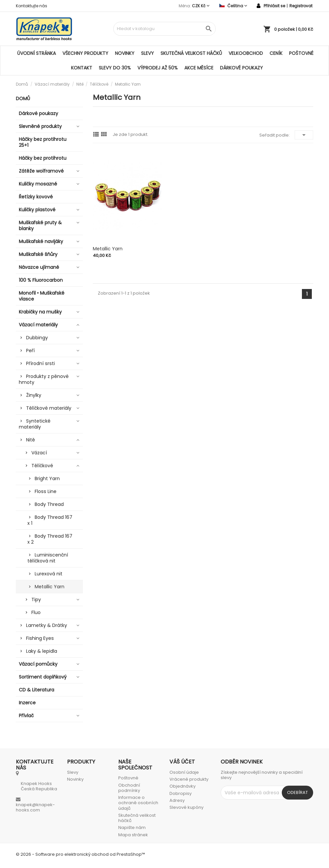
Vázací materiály (38, 325)
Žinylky (34, 395)
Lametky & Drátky (47, 625)
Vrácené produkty (189, 779)
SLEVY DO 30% (115, 68)
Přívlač (26, 716)
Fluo (36, 612)
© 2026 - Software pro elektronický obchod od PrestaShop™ (80, 854)
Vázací (39, 453)
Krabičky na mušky (40, 312)
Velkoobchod (246, 53)
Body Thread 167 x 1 (50, 520)
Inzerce (27, 703)
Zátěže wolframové (41, 171)
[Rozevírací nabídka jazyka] (233, 6)
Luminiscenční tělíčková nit (48, 558)
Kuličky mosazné (38, 184)
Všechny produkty (85, 53)
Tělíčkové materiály (49, 408)
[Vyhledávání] (164, 29)
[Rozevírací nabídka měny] (201, 6)
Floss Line (46, 491)
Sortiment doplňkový (43, 677)
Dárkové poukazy (241, 68)
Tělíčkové (42, 466)
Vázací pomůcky (38, 664)
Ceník (276, 53)
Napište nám (132, 827)
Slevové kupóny (186, 807)
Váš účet (182, 762)
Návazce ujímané (39, 267)
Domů (23, 99)
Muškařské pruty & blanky (40, 226)
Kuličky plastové (37, 210)
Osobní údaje (184, 772)
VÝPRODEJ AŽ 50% (158, 68)
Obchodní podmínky (129, 788)
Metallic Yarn (50, 587)
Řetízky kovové (36, 197)
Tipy (36, 599)
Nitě (31, 440)
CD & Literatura (37, 690)
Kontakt (82, 68)
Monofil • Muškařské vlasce (42, 296)
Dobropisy (181, 793)
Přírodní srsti (40, 363)
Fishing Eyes (40, 638)
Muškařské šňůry (38, 254)
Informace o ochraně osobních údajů (138, 803)
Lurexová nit (49, 574)
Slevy (147, 53)
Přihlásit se (274, 6)
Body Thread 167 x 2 (50, 539)
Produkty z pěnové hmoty (44, 379)
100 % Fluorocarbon (41, 280)
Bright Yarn (47, 478)
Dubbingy (37, 338)
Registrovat (301, 6)
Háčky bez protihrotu (43, 158)
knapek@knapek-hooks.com (35, 807)
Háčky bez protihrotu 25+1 (43, 142)
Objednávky (183, 786)
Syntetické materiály (35, 424)
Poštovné (301, 53)
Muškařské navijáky (41, 241)
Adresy (177, 800)
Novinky (125, 53)
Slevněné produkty (40, 126)
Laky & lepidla (42, 651)
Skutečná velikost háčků (191, 53)
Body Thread (49, 504)
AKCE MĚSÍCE (199, 68)
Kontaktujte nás (32, 6)
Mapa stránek (133, 835)
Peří (30, 351)
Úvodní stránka (37, 53)
